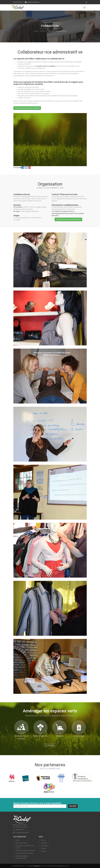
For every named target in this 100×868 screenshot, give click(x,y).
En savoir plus (50, 745)
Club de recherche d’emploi (24, 853)
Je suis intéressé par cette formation (27, 108)
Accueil (36, 31)
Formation (43, 31)
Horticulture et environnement (25, 851)
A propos (44, 843)
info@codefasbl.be (32, 2)
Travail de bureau (21, 843)
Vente (17, 840)
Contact (44, 851)
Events (43, 848)
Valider (73, 806)
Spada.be (37, 866)
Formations (45, 846)
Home (43, 840)
